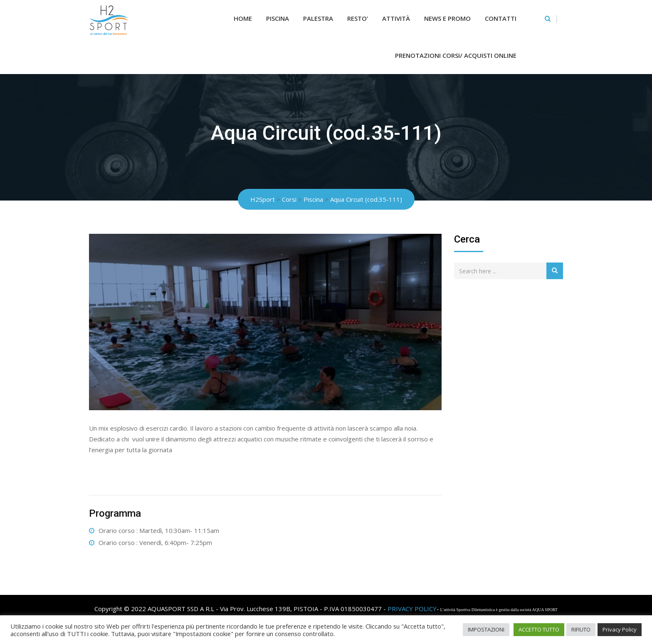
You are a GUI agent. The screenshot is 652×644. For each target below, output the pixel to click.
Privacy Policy (620, 629)
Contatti (501, 18)
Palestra (318, 18)
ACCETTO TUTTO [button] (539, 629)
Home (243, 18)
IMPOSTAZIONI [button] (486, 629)
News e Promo (447, 18)
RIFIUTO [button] (581, 629)
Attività (396, 18)
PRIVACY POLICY (412, 609)
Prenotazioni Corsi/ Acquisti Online (456, 55)
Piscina (278, 18)
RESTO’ (358, 18)
